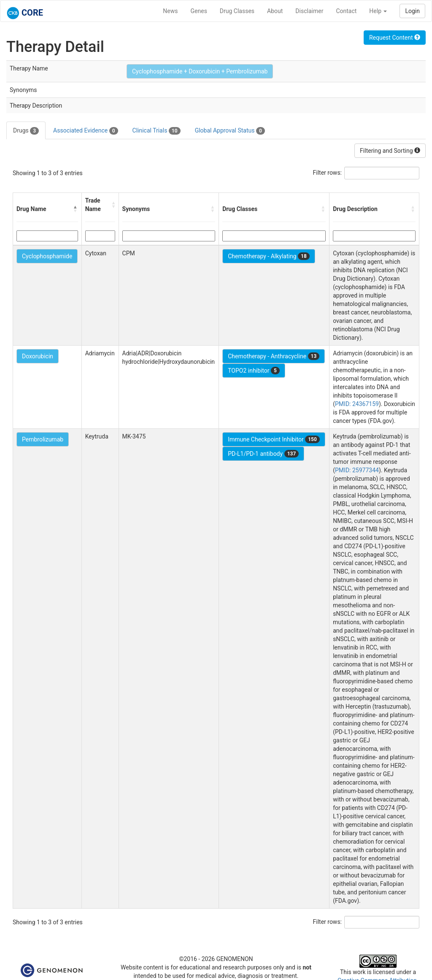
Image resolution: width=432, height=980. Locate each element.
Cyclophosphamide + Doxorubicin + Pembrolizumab (200, 71)
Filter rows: (328, 173)
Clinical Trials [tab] (157, 131)
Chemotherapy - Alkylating (269, 256)
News (170, 11)
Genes (199, 11)
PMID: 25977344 (357, 470)
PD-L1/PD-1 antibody (263, 454)
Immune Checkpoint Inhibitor (274, 439)
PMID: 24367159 (357, 404)
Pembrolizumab (43, 439)
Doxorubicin (38, 356)
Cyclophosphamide (47, 256)
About (275, 11)
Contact (346, 11)
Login (412, 11)
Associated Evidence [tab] (85, 131)
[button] (76, 209)
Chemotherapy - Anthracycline (274, 356)
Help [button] (378, 11)
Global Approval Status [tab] (230, 131)
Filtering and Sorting (390, 151)
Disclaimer (309, 11)
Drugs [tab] (26, 131)
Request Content (395, 38)
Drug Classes (237, 11)
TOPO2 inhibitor (254, 371)
